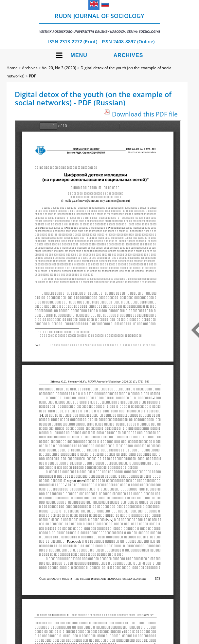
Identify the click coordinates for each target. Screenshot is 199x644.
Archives (128, 55)
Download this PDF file (145, 114)
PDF (32, 76)
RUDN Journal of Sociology (100, 23)
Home (12, 68)
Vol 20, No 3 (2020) (59, 68)
